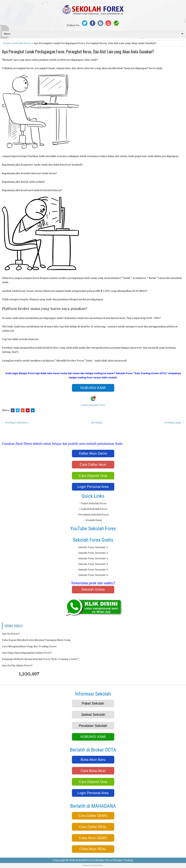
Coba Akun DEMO (93, 838)
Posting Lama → (174, 423)
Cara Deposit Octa (93, 476)
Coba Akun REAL (93, 849)
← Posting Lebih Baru (15, 423)
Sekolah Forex (22, 43)
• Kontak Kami (93, 520)
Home (7, 43)
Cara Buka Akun (93, 771)
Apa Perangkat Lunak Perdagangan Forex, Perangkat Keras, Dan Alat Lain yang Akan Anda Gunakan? (78, 51)
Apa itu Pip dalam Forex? (17, 665)
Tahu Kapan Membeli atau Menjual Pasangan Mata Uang (36, 640)
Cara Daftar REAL (93, 827)
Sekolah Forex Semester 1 (93, 547)
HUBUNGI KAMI (93, 388)
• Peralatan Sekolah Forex (93, 515)
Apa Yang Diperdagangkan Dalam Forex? (27, 653)
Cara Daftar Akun (93, 465)
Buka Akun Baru (93, 760)
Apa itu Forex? (11, 634)
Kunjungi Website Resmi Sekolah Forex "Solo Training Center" (40, 659)
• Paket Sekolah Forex (93, 503)
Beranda (97, 423)
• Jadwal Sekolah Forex (93, 509)
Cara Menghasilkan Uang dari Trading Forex (29, 646)
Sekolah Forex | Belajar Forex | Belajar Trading (105, 860)
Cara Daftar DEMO (93, 816)
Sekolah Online (93, 590)
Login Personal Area (93, 487)
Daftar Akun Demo (93, 453)
